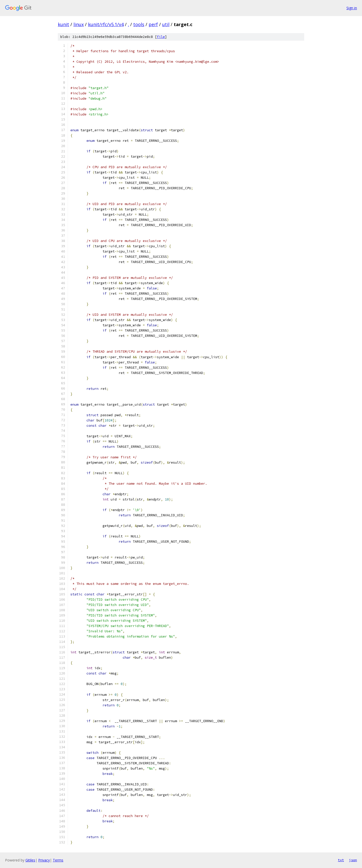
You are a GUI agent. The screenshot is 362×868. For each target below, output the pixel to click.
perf (153, 24)
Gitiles (30, 860)
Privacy (44, 860)
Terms (58, 860)
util (166, 24)
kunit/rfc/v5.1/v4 (106, 24)
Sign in (352, 8)
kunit (63, 24)
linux (79, 24)
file (161, 37)
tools (139, 24)
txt (341, 860)
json (353, 860)
